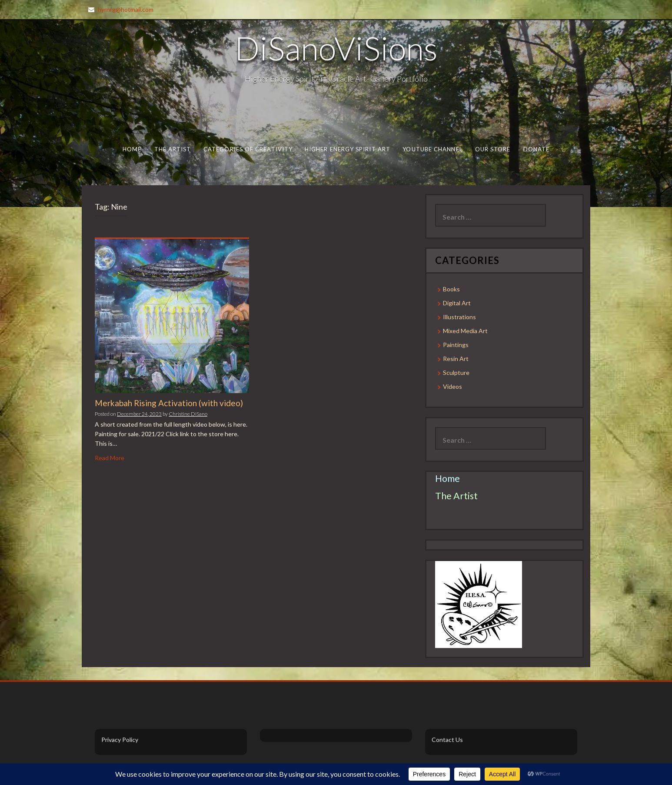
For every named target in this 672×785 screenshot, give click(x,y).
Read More (110, 458)
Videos (452, 386)
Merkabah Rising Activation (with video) (169, 403)
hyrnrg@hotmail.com (126, 9)
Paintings (456, 345)
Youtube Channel (432, 149)
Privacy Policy (120, 740)
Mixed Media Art (465, 331)
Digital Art (457, 303)
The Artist (173, 149)
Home (132, 149)
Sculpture (456, 372)
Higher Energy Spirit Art (348, 149)
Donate (537, 149)
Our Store (493, 149)
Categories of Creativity (248, 149)
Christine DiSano (188, 414)
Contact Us (447, 740)
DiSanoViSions (336, 48)
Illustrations (459, 317)
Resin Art (456, 359)
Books (451, 289)
